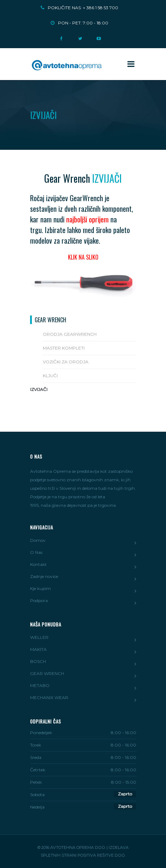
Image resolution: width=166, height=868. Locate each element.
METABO (40, 685)
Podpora (39, 600)
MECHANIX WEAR (49, 697)
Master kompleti (64, 348)
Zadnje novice (44, 576)
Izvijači (39, 389)
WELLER (39, 637)
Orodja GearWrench (70, 334)
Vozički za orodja (66, 362)
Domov (38, 540)
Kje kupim (41, 588)
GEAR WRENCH (47, 673)
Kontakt (38, 564)
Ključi (50, 376)
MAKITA (38, 649)
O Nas (36, 552)
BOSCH (38, 661)
